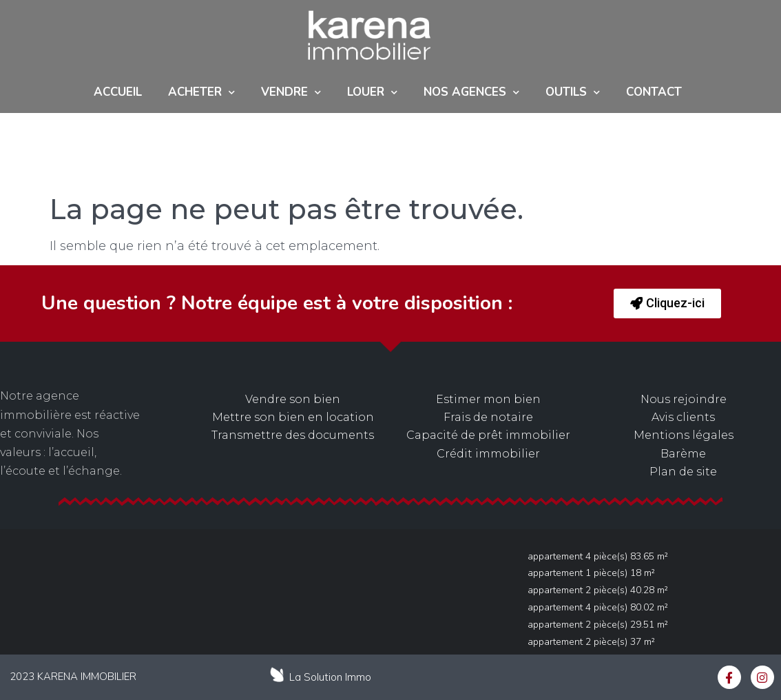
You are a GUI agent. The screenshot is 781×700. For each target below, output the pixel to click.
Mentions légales (684, 435)
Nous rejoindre (684, 399)
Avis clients (683, 417)
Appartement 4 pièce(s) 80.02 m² (598, 607)
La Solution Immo (330, 677)
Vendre (291, 93)
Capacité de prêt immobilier (488, 435)
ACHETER (201, 93)
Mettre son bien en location (293, 417)
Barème (683, 454)
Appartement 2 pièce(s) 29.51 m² (598, 625)
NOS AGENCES (471, 93)
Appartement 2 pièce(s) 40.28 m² (598, 590)
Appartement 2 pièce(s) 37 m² (591, 642)
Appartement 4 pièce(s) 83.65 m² (598, 556)
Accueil (118, 92)
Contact (654, 92)
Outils (573, 93)
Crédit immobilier (488, 454)
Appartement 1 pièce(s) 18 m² (591, 573)
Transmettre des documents (293, 435)
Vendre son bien (293, 399)
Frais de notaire (488, 417)
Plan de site (683, 472)
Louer (372, 93)
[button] (667, 303)
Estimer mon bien (488, 399)
